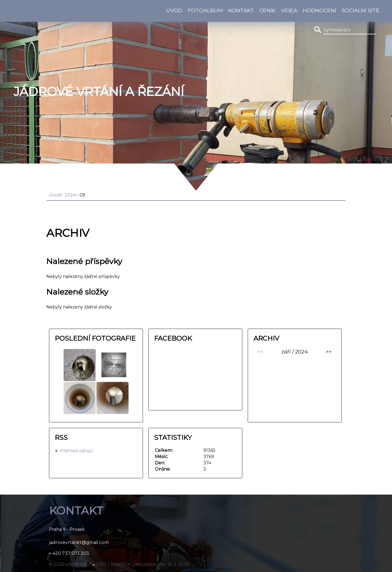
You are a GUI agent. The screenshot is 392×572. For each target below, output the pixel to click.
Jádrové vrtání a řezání (99, 92)
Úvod (174, 10)
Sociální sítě (361, 10)
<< (261, 352)
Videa (289, 10)
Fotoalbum (205, 10)
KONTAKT (241, 10)
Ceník (267, 10)
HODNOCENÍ (319, 10)
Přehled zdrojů (77, 451)
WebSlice (120, 564)
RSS (102, 564)
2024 (70, 195)
